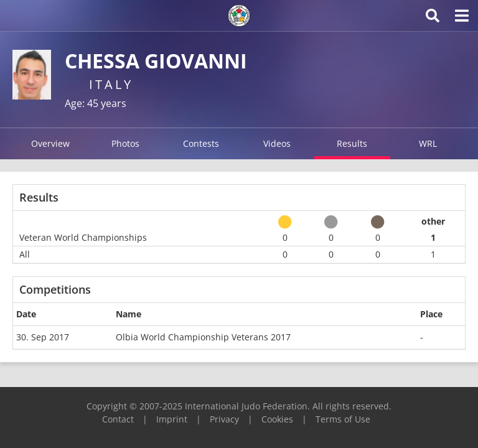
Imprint (172, 419)
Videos (277, 143)
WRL (428, 143)
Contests (201, 143)
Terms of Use (343, 419)
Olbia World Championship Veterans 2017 (203, 337)
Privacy (224, 419)
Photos (125, 143)
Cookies (277, 419)
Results (352, 143)
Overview (50, 143)
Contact (118, 419)
